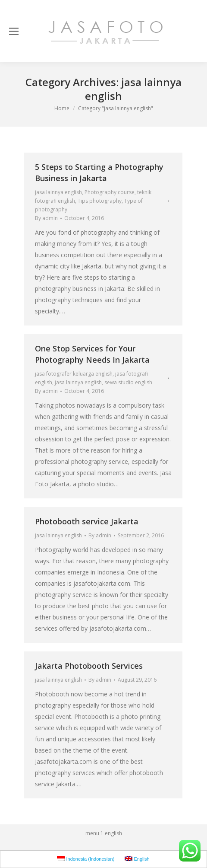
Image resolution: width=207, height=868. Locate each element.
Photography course (110, 192)
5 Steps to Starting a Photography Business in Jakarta (99, 172)
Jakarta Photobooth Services (89, 666)
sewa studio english (128, 382)
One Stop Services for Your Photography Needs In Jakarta (92, 354)
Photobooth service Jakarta (87, 521)
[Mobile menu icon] (14, 31)
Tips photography (100, 201)
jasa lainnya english (58, 192)
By (46, 218)
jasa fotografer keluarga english (74, 374)
